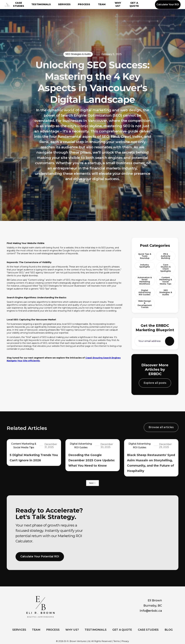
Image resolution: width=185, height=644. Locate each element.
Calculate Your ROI (168, 4)
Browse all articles (161, 429)
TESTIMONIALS (41, 4)
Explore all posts (155, 388)
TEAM (102, 4)
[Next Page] (92, 483)
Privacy (125, 641)
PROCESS (84, 4)
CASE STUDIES (19, 4)
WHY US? (118, 4)
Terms (116, 641)
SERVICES (64, 4)
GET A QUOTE (134, 4)
